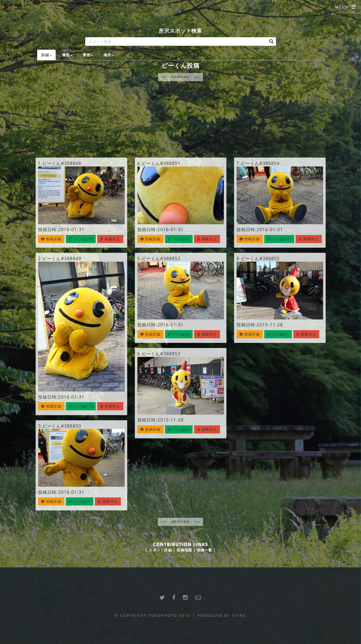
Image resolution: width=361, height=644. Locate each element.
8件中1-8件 (180, 77)
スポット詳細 (160, 550)
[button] (81, 239)
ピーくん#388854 (260, 163)
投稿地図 (184, 550)
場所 (109, 55)
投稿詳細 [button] (51, 239)
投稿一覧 (205, 550)
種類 (67, 55)
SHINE (239, 615)
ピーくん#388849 (62, 258)
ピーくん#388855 (260, 258)
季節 (88, 55)
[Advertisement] (180, 119)
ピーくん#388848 (62, 163)
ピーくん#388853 (161, 354)
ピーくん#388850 (62, 426)
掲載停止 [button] (110, 239)
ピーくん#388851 (161, 163)
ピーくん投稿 (180, 65)
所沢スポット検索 (180, 31)
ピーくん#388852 (161, 258)
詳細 (46, 55)
